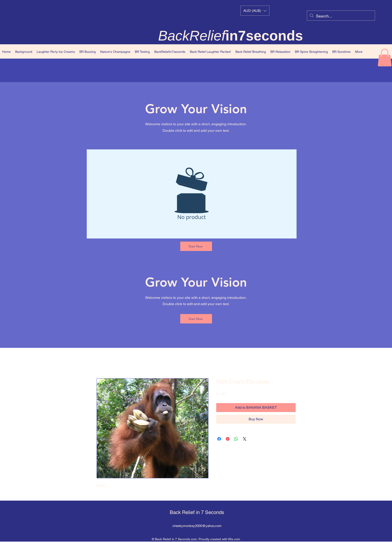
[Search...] (341, 16)
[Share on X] (245, 439)
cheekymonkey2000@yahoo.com (197, 526)
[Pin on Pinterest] (228, 439)
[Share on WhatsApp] (236, 439)
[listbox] (255, 11)
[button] (255, 11)
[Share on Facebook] (219, 439)
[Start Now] (196, 246)
